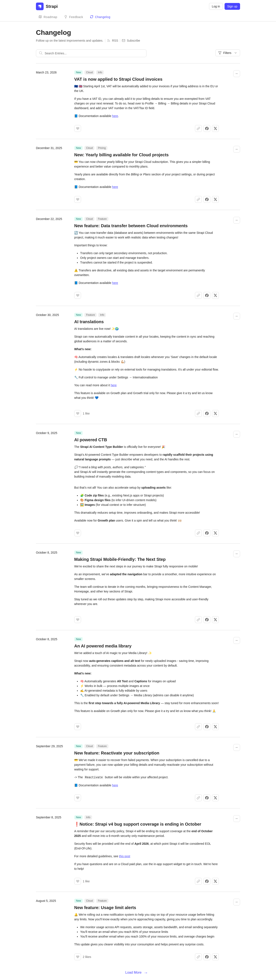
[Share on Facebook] (207, 128)
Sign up (232, 6)
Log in (216, 6)
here (115, 116)
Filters (228, 53)
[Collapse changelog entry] (237, 74)
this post (125, 856)
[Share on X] (215, 128)
